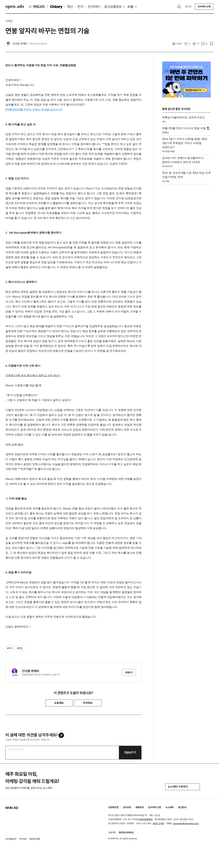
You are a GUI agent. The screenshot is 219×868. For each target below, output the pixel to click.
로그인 (188, 6)
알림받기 (129, 672)
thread (23, 839)
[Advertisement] (186, 237)
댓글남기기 (130, 752)
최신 (70, 7)
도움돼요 (59, 703)
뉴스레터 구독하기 (182, 787)
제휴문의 (140, 807)
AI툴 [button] (130, 7)
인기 (80, 7)
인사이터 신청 (204, 6)
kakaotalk (35, 839)
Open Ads (15, 7)
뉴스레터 (170, 807)
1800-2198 (158, 823)
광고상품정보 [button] (113, 7)
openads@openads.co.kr (186, 823)
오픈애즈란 (113, 807)
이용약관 (112, 833)
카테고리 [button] (36, 7)
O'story (56, 7)
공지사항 (127, 807)
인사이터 (94, 7)
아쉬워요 (88, 703)
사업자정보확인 (146, 819)
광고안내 (182, 807)
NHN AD (12, 808)
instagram (11, 839)
